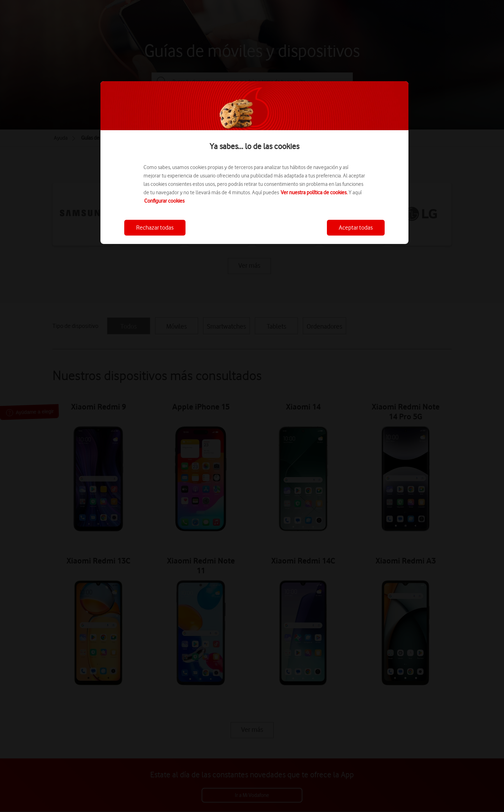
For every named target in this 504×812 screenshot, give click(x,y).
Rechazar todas (155, 227)
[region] (254, 163)
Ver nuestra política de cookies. (314, 192)
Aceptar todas (356, 227)
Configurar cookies (164, 201)
